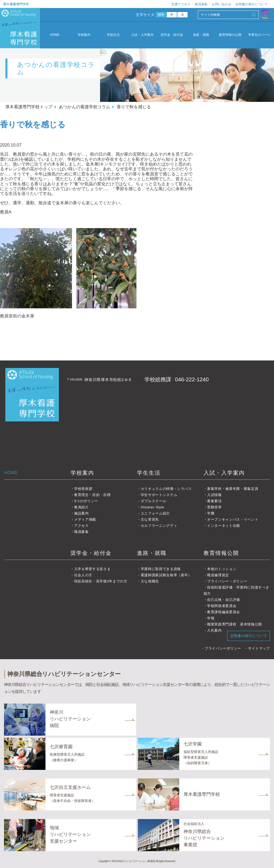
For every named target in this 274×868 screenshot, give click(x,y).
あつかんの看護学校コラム (85, 107)
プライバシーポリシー (223, 648)
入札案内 (214, 630)
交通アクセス (181, 4)
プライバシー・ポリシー (227, 581)
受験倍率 (214, 507)
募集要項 (214, 501)
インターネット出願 (224, 526)
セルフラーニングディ (159, 526)
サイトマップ (259, 648)
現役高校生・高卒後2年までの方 (101, 581)
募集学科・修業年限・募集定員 (233, 489)
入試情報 (214, 495)
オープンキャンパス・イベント (233, 519)
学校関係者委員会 (222, 606)
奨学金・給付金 (172, 35)
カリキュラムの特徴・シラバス (166, 489)
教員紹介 (81, 507)
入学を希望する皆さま (92, 569)
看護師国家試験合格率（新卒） (166, 575)
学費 (211, 513)
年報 (211, 618)
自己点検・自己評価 (224, 600)
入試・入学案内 (142, 35)
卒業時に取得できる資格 (161, 569)
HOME (55, 35)
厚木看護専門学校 (16, 4)
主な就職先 (150, 581)
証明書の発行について (252, 4)
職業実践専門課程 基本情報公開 (235, 624)
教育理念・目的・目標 (92, 495)
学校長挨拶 (83, 489)
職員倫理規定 (218, 575)
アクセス (81, 526)
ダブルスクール (154, 501)
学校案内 (84, 35)
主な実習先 (150, 519)
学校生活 (113, 35)
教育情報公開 (221, 553)
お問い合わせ (222, 4)
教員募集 (201, 4)
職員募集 (81, 532)
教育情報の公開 (230, 35)
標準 (161, 15)
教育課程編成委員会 (224, 612)
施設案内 (81, 513)
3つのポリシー (86, 501)
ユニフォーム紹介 (155, 513)
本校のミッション (222, 569)
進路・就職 (201, 35)
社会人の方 (83, 575)
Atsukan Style (153, 507)
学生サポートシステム (159, 495)
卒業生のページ (259, 35)
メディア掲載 (85, 519)
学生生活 (149, 473)
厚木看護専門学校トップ (29, 107)
